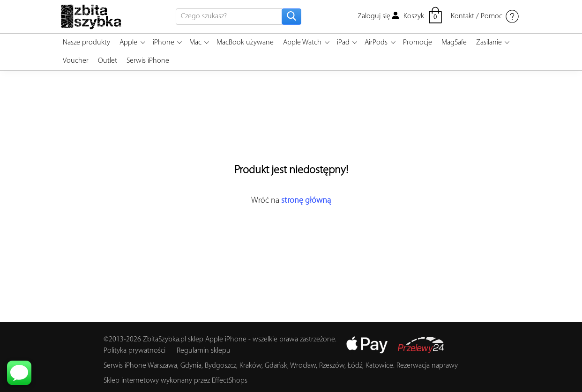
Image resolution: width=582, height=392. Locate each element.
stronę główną (306, 201)
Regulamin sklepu (204, 351)
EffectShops (230, 381)
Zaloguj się (378, 16)
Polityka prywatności (134, 351)
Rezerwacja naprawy (427, 366)
